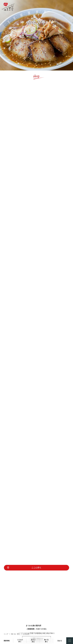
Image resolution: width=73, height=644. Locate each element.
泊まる (60, 641)
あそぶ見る (33, 641)
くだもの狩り (20, 641)
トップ (6, 634)
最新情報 (7, 641)
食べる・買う (16, 634)
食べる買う (46, 641)
